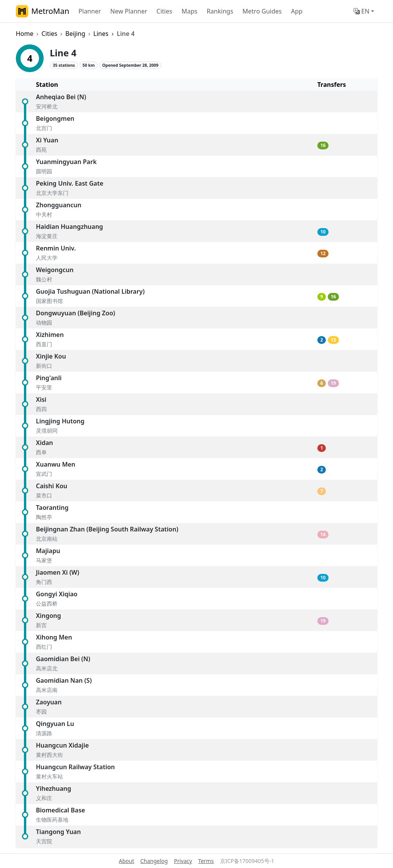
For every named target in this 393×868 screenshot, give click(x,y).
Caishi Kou (52, 486)
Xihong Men (54, 637)
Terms (206, 861)
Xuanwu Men (56, 464)
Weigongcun (55, 270)
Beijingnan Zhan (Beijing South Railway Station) (107, 529)
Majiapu (48, 551)
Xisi (41, 399)
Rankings (220, 11)
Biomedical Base (60, 810)
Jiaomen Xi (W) (58, 572)
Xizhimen (50, 335)
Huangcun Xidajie (62, 745)
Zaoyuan (49, 702)
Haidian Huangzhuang (69, 227)
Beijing (75, 34)
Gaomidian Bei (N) (63, 659)
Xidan (44, 443)
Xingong (48, 616)
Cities (164, 11)
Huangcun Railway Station (75, 767)
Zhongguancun (59, 205)
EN (362, 11)
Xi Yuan (47, 140)
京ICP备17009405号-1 (247, 861)
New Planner (129, 11)
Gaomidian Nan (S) (64, 680)
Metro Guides (262, 11)
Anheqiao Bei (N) (61, 97)
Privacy (183, 861)
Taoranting (52, 508)
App (297, 11)
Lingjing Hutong (60, 421)
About (127, 861)
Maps (189, 11)
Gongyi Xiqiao (57, 594)
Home (25, 34)
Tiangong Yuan (58, 832)
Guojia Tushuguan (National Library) (90, 291)
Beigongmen (55, 118)
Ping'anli (49, 378)
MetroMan (42, 11)
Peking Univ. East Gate (70, 183)
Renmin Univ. (56, 248)
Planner (90, 11)
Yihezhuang (53, 788)
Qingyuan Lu (55, 724)
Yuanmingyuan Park (66, 162)
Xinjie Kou (51, 356)
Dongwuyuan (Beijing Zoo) (75, 313)
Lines (101, 34)
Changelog (154, 861)
